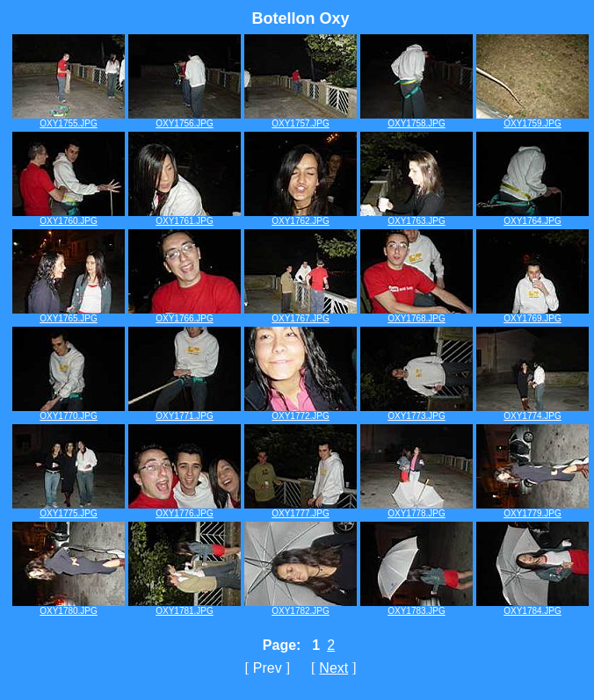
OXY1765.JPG (69, 314)
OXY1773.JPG (417, 412)
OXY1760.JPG (69, 217)
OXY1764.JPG (532, 217)
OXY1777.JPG (301, 509)
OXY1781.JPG (185, 607)
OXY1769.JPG (532, 314)
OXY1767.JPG (301, 314)
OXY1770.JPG (69, 412)
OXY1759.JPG (532, 119)
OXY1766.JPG (185, 314)
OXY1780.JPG (69, 607)
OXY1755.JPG (69, 119)
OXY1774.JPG (532, 412)
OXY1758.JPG (417, 119)
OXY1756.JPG (185, 119)
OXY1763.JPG (417, 217)
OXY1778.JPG (417, 509)
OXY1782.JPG (301, 607)
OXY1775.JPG (69, 509)
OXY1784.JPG (532, 607)
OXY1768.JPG (417, 314)
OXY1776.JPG (185, 509)
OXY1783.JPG (417, 607)
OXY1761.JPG (185, 217)
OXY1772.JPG (301, 412)
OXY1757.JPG (301, 119)
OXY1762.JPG (301, 217)
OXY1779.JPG (532, 509)
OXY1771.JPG (185, 412)
